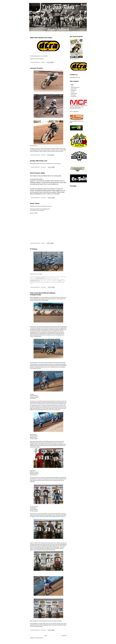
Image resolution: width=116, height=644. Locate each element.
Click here (32, 209)
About (72, 86)
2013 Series (73, 95)
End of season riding (37, 173)
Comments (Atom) (39, 638)
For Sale (73, 92)
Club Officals (73, 96)
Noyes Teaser (35, 203)
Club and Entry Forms (75, 87)
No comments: (43, 167)
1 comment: (43, 62)
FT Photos (34, 249)
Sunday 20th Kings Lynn (39, 161)
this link (60, 281)
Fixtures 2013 (74, 89)
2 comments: (43, 155)
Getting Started (74, 94)
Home (46, 636)
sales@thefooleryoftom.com (41, 278)
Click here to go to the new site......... (38, 59)
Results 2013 (74, 90)
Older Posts (64, 636)
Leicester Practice (36, 68)
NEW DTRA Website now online (41, 38)
